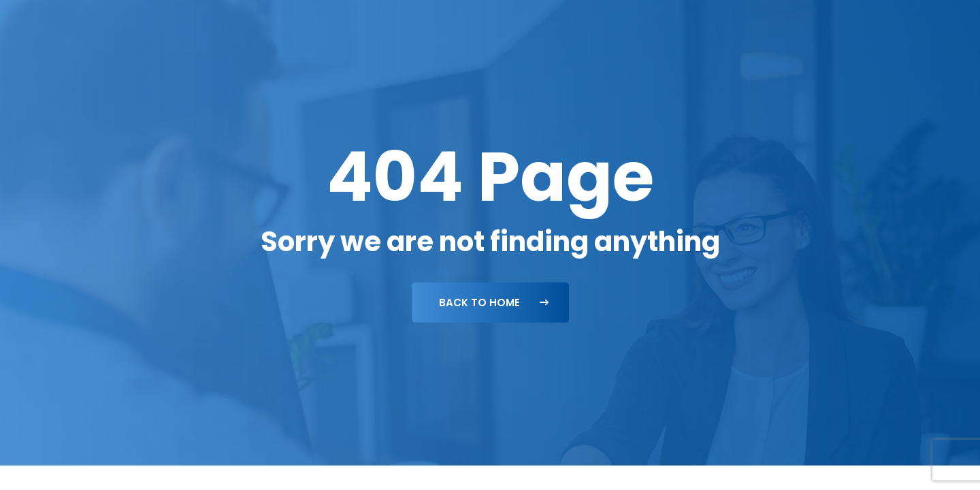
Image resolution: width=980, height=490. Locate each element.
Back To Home (494, 303)
